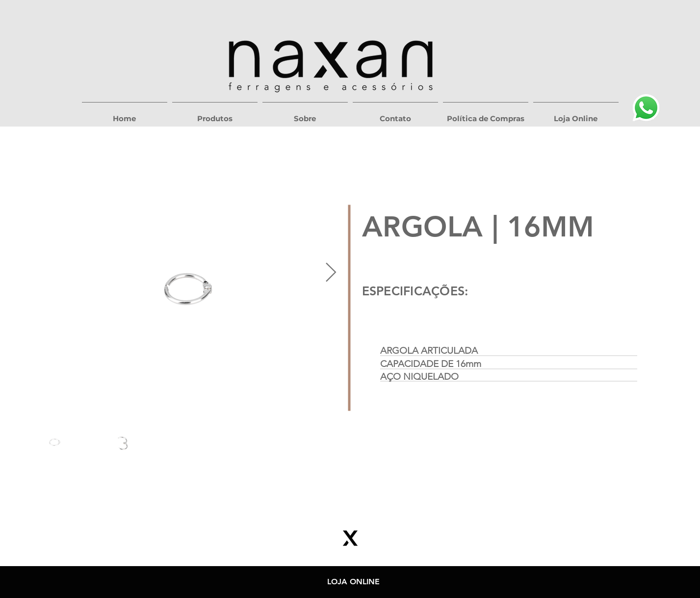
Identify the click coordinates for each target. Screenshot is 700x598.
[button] (215, 114)
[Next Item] (331, 273)
